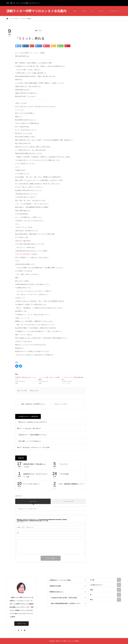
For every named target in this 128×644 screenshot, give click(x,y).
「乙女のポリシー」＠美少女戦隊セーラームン (32, 435)
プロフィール (21, 624)
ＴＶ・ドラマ (23, 391)
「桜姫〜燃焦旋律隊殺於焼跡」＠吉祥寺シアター (65, 603)
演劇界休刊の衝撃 (55, 586)
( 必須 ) (20, 522)
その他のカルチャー (115, 11)
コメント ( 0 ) (33, 501)
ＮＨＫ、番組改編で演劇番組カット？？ (71, 484)
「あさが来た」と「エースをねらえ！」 (30, 441)
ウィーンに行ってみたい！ (32, 484)
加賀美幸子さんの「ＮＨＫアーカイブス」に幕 (35, 475)
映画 (84, 11)
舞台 (75, 11)
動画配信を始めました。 (57, 592)
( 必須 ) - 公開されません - (26, 527)
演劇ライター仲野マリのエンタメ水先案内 (36, 11)
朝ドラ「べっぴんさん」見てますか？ (29, 428)
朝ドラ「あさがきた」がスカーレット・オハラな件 (33, 447)
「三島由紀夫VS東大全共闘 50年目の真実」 (64, 598)
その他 (101, 11)
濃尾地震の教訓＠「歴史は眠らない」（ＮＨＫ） (35, 465)
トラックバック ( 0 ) (68, 501)
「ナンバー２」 (63, 464)
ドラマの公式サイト (26, 254)
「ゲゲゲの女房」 (64, 474)
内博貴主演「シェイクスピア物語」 (61, 580)
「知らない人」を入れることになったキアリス (32, 422)
